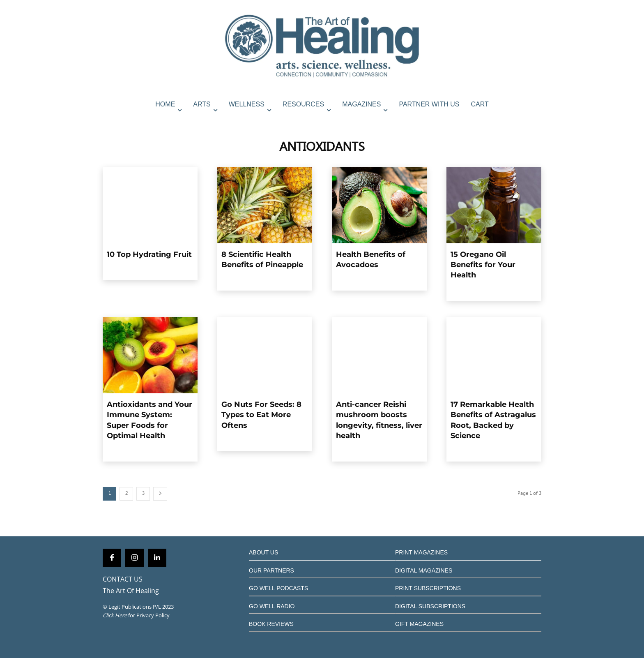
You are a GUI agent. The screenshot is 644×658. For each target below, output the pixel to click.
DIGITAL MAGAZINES (424, 570)
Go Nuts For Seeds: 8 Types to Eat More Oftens (261, 415)
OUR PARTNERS (271, 570)
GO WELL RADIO (272, 606)
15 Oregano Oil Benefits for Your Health (483, 265)
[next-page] (160, 494)
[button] (533, 122)
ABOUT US (263, 552)
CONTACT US (123, 579)
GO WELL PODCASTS (278, 588)
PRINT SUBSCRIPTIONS (428, 588)
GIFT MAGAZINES (419, 624)
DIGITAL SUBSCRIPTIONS (430, 606)
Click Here (115, 615)
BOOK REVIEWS (271, 624)
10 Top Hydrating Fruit (149, 254)
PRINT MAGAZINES (421, 552)
